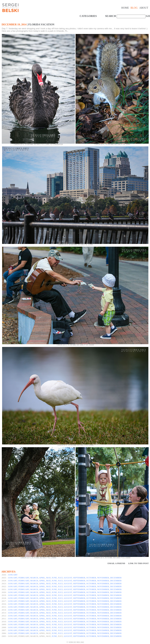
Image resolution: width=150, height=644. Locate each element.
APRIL (42, 578)
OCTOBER (91, 578)
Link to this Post (138, 563)
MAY (48, 578)
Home (125, 8)
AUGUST (68, 578)
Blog (134, 8)
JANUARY (13, 575)
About (144, 8)
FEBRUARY (24, 578)
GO (148, 16)
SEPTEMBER (79, 578)
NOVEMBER (103, 578)
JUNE (54, 578)
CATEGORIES (88, 16)
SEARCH (111, 16)
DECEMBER (116, 578)
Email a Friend (116, 563)
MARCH (34, 578)
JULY (60, 578)
